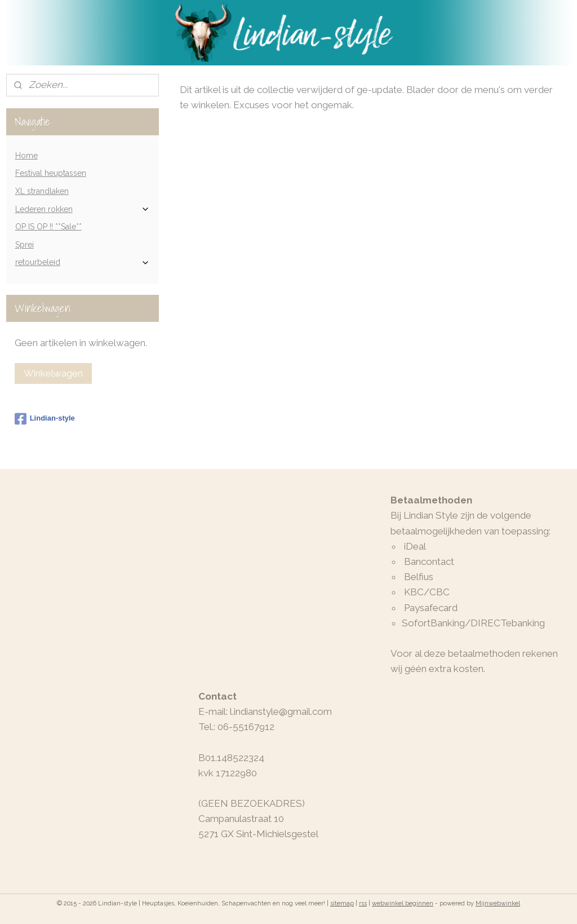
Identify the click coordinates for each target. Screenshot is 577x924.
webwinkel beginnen (403, 903)
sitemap (342, 903)
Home (26, 156)
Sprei (25, 245)
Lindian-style (45, 419)
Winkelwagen (53, 373)
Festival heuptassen (51, 173)
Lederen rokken (83, 209)
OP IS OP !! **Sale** (48, 227)
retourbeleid (83, 262)
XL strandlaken (42, 191)
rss (363, 903)
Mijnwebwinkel (498, 903)
